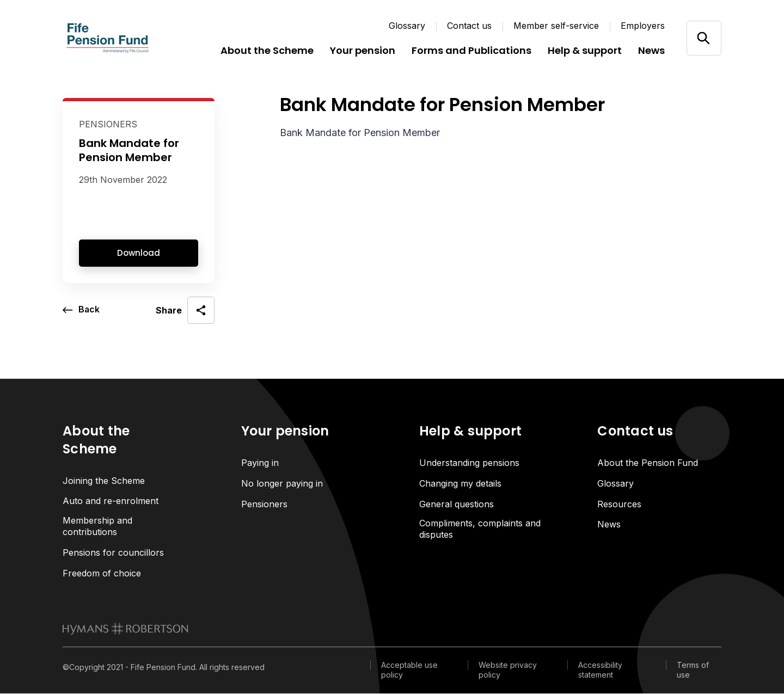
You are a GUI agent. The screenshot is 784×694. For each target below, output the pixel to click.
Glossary (407, 26)
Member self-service (556, 26)
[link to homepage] (125, 629)
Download (139, 253)
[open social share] (185, 310)
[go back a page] (81, 310)
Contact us (469, 26)
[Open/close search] (704, 38)
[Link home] (128, 38)
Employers (643, 26)
